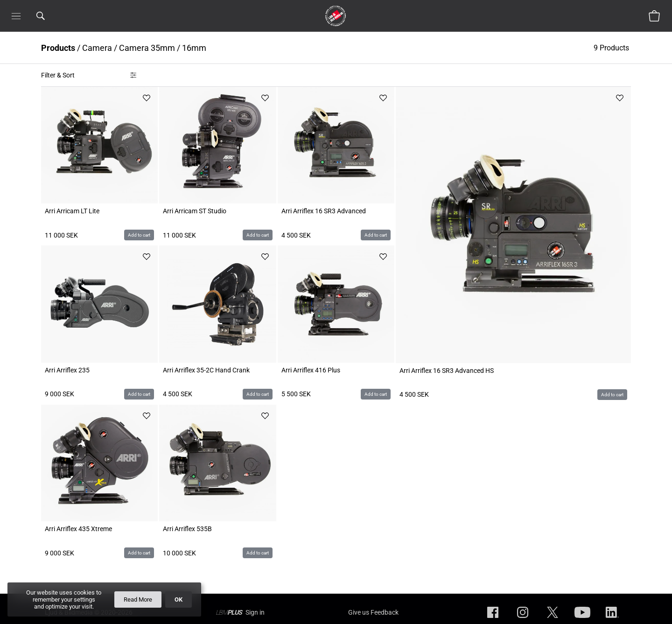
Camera (97, 48)
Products (58, 48)
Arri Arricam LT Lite (72, 211)
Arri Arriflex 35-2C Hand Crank (206, 370)
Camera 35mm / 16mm (163, 48)
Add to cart (139, 235)
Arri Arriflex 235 (67, 370)
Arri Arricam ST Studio (195, 211)
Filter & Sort (58, 75)
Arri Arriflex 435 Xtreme (78, 529)
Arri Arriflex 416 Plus (311, 370)
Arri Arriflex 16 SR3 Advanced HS (447, 371)
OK (178, 599)
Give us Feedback (373, 612)
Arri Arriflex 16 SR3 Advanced (324, 211)
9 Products (612, 48)
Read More (138, 599)
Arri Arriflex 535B (187, 529)
